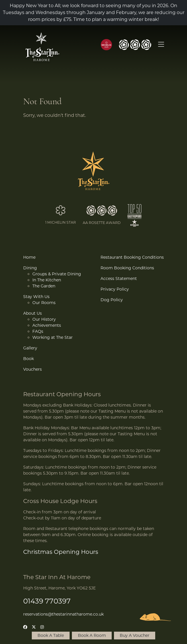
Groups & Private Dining (57, 274)
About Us (33, 313)
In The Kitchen (47, 280)
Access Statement (119, 279)
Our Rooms (44, 303)
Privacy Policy (115, 289)
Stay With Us (36, 297)
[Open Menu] (161, 45)
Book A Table (51, 635)
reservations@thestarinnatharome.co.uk (63, 614)
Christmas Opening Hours (61, 552)
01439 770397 (47, 601)
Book (28, 359)
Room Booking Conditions (127, 268)
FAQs (38, 331)
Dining (30, 268)
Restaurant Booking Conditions (132, 257)
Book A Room (92, 635)
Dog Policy (112, 300)
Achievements (47, 325)
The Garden (44, 286)
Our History (44, 319)
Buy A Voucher (135, 635)
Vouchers (33, 369)
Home (29, 257)
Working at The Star (53, 337)
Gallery (30, 348)
